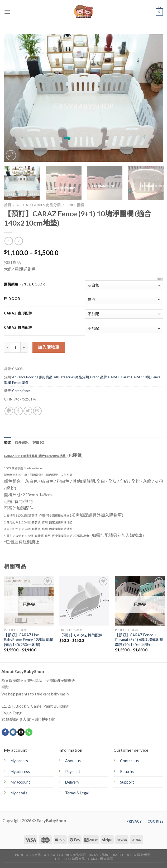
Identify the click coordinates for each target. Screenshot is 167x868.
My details (19, 793)
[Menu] (7, 12)
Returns (127, 772)
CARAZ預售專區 (101, 859)
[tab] (8, 442)
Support (127, 782)
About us (73, 761)
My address (20, 772)
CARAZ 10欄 (141, 377)
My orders (19, 761)
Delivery (72, 782)
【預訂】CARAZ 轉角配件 (81, 635)
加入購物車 (49, 347)
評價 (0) (38, 442)
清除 (160, 279)
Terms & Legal (77, 793)
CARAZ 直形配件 (18, 313)
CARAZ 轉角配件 (18, 328)
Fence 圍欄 (75, 205)
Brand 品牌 (99, 377)
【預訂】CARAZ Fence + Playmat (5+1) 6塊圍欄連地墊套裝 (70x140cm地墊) (139, 640)
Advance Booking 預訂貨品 (32, 377)
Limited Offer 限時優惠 (131, 855)
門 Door (12, 299)
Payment (73, 772)
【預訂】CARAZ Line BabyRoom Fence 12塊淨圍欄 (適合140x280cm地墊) (28, 640)
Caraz (125, 377)
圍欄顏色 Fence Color (25, 284)
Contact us (129, 761)
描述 (8, 442)
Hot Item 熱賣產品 (70, 859)
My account (20, 782)
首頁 (8, 205)
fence (27, 391)
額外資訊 (22, 442)
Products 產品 (28, 855)
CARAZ (114, 377)
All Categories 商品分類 (39, 205)
